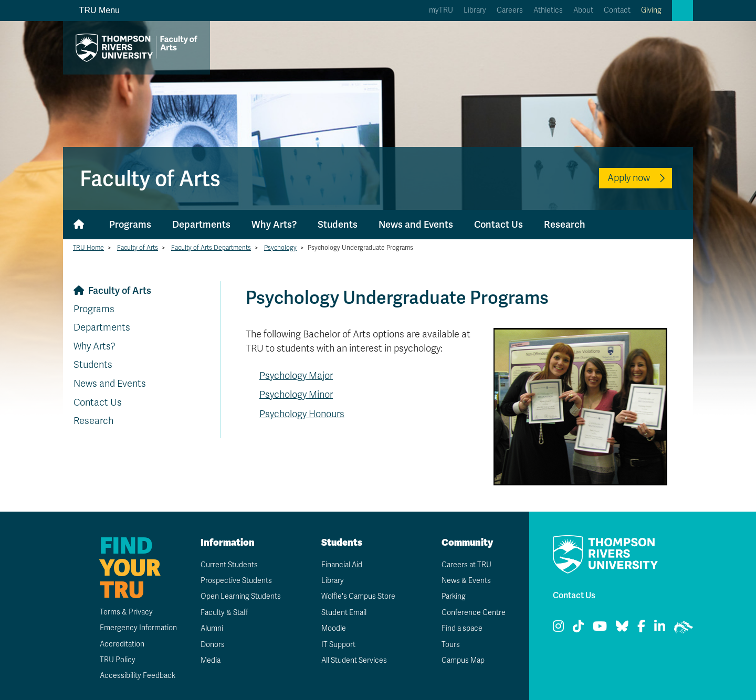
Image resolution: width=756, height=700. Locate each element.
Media (211, 660)
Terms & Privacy (126, 612)
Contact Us (498, 224)
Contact (617, 10)
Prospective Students (236, 581)
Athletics (548, 10)
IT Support (338, 645)
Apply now (629, 178)
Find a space (462, 628)
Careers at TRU (466, 565)
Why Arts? (274, 224)
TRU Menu (93, 10)
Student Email (344, 613)
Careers (510, 10)
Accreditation (122, 644)
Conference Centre (474, 613)
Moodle (334, 628)
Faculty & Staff (224, 613)
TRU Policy (118, 660)
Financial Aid (342, 565)
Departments (201, 224)
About (583, 10)
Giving (651, 10)
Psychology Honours (302, 414)
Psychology (280, 248)
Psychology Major (296, 376)
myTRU (441, 10)
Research (565, 224)
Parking (454, 596)
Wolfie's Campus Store (358, 596)
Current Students (229, 565)
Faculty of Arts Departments (211, 248)
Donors (213, 645)
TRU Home (88, 248)
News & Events (466, 581)
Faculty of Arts (138, 248)
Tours (451, 645)
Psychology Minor (296, 395)
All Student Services (354, 660)
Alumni (212, 628)
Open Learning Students (241, 596)
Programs (130, 224)
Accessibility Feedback (138, 676)
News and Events (416, 224)
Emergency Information (138, 628)
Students (338, 224)
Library (475, 10)
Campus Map (463, 660)
